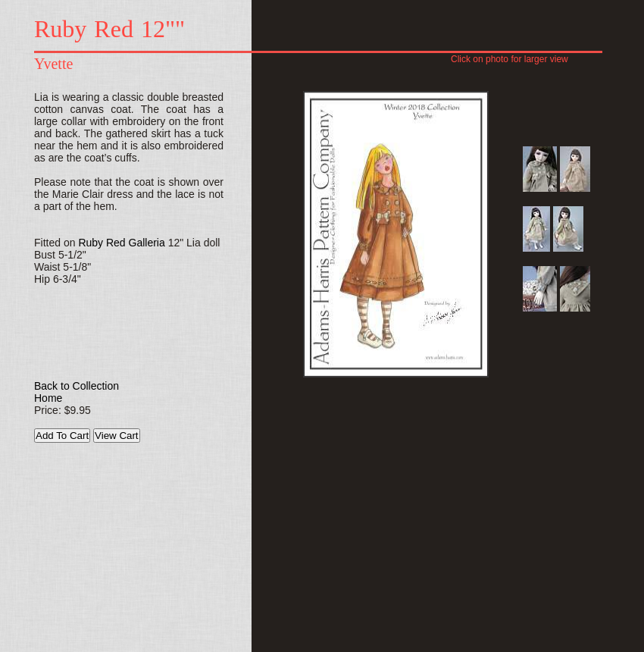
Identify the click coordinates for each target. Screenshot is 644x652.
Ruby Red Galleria (121, 243)
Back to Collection (77, 386)
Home (48, 398)
